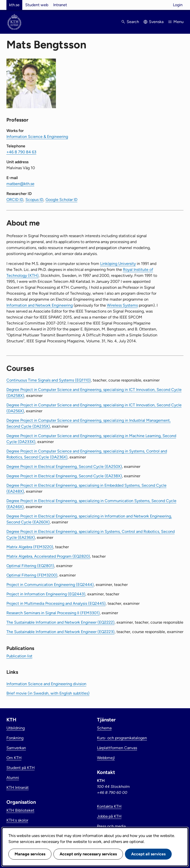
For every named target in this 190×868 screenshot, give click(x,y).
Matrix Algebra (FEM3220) (30, 547)
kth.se (14, 5)
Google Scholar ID (61, 200)
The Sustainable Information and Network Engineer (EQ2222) (60, 622)
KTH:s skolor (17, 820)
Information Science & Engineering (37, 137)
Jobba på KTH (109, 816)
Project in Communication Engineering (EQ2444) (50, 585)
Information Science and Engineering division (46, 684)
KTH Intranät (18, 788)
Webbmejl (106, 758)
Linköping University (118, 264)
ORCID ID (15, 200)
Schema (104, 728)
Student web (37, 5)
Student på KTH (21, 768)
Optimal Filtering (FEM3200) (32, 575)
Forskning (15, 738)
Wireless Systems (122, 305)
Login (178, 5)
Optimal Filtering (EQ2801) (30, 566)
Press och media (111, 826)
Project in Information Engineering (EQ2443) (46, 594)
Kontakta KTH (109, 806)
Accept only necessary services (88, 854)
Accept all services (148, 854)
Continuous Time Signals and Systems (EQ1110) (49, 380)
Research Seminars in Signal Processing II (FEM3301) (53, 613)
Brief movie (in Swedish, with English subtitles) (48, 693)
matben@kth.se (20, 184)
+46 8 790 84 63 (21, 152)
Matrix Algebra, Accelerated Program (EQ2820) (48, 556)
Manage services (30, 854)
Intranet (60, 5)
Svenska (156, 22)
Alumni (13, 778)
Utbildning (16, 728)
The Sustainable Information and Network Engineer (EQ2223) (60, 632)
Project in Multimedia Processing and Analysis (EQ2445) (56, 603)
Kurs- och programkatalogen (122, 738)
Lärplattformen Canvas (117, 748)
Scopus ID (34, 200)
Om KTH (14, 758)
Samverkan (16, 748)
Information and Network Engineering (40, 305)
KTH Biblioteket (20, 810)
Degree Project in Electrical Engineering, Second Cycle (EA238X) (64, 476)
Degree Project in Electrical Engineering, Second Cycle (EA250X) (64, 466)
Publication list (19, 656)
